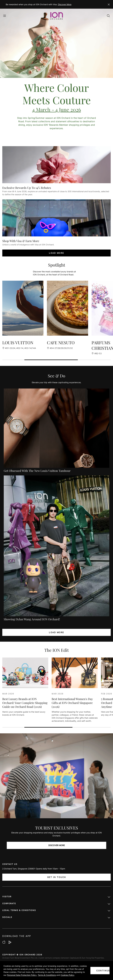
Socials (56, 918)
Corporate (56, 904)
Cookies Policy (67, 975)
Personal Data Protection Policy (22, 975)
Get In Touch (57, 877)
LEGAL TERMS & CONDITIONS (56, 911)
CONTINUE (103, 971)
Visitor (56, 897)
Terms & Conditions (47, 975)
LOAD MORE (56, 253)
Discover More (65, 4)
